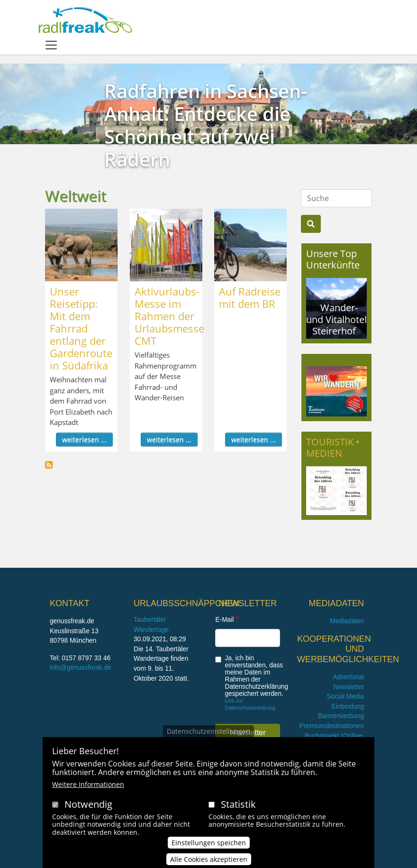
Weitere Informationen (88, 787)
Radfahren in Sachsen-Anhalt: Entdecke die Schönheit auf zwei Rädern (206, 125)
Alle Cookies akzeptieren (209, 862)
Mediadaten (347, 621)
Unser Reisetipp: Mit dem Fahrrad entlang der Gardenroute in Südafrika (81, 328)
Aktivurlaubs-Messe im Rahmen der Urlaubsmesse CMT (169, 316)
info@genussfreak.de (81, 668)
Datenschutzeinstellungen (208, 734)
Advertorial (349, 677)
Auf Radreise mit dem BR (250, 297)
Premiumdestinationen (332, 726)
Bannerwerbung (341, 716)
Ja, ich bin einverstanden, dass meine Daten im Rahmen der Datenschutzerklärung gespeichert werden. (256, 676)
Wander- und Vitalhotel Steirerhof (336, 319)
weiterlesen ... (84, 439)
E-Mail (224, 620)
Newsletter (349, 687)
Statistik (238, 807)
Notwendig (88, 807)
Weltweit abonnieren (49, 465)
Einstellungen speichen (209, 845)
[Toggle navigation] (51, 45)
